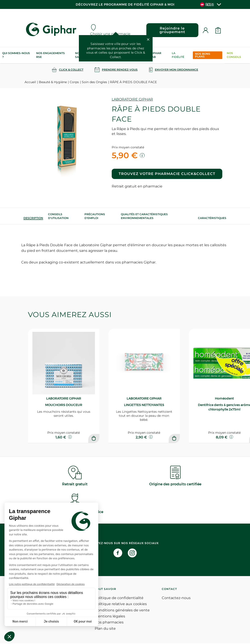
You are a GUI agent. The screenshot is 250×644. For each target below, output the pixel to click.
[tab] (33, 218)
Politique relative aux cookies (121, 605)
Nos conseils (234, 55)
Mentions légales (110, 617)
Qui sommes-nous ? (16, 55)
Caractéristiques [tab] (212, 218)
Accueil (30, 82)
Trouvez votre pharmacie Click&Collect (167, 174)
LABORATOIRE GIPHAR (132, 99)
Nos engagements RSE (50, 55)
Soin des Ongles (94, 82)
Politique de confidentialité (119, 599)
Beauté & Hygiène (53, 82)
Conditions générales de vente (122, 611)
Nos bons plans (203, 55)
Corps (74, 82)
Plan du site (105, 629)
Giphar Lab (156, 55)
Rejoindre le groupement (172, 30)
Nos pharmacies (109, 623)
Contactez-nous (176, 599)
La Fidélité (178, 55)
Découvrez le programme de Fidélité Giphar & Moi (125, 4)
